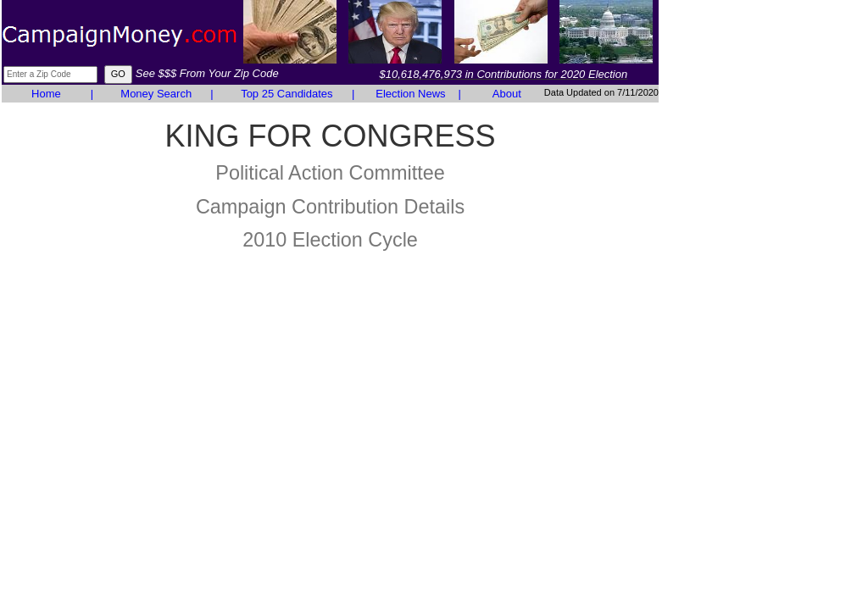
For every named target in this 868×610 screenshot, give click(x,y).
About (507, 94)
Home (46, 94)
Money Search (156, 94)
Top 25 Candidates (287, 94)
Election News (410, 94)
